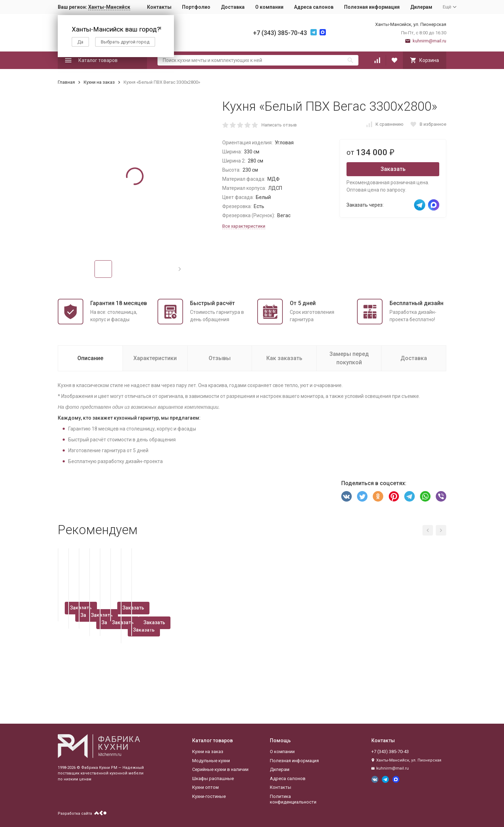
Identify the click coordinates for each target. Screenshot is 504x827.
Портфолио (196, 7)
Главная (66, 82)
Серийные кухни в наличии (220, 769)
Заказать (393, 169)
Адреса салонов (314, 7)
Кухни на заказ (99, 82)
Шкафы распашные (213, 778)
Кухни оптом (205, 787)
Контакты (159, 7)
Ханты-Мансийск (109, 7)
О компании (269, 7)
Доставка (233, 7)
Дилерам (421, 7)
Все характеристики (244, 226)
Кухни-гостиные (209, 796)
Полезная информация (372, 7)
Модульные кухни (211, 761)
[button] (180, 269)
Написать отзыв (279, 125)
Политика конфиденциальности (293, 799)
